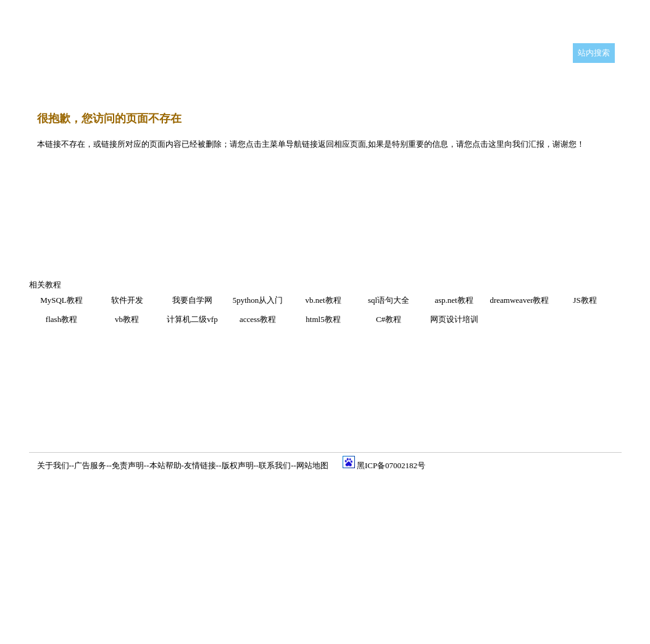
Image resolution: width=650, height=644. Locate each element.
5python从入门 (258, 300)
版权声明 (238, 465)
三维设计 (193, 82)
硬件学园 (434, 82)
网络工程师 (380, 82)
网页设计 (242, 82)
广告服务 (90, 465)
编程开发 (143, 82)
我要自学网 (192, 300)
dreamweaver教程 (519, 300)
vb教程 (127, 319)
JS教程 (585, 300)
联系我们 (275, 465)
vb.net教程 (323, 300)
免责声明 (128, 465)
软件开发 (127, 300)
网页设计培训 (454, 319)
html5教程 (323, 319)
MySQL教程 (61, 300)
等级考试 (483, 82)
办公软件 (327, 82)
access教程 (258, 319)
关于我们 (53, 465)
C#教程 (389, 319)
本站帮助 (165, 465)
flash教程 (61, 319)
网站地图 (312, 465)
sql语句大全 (389, 300)
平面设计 (94, 82)
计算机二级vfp (192, 319)
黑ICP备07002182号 (391, 465)
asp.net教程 (454, 300)
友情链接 (200, 465)
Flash (284, 82)
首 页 (52, 82)
